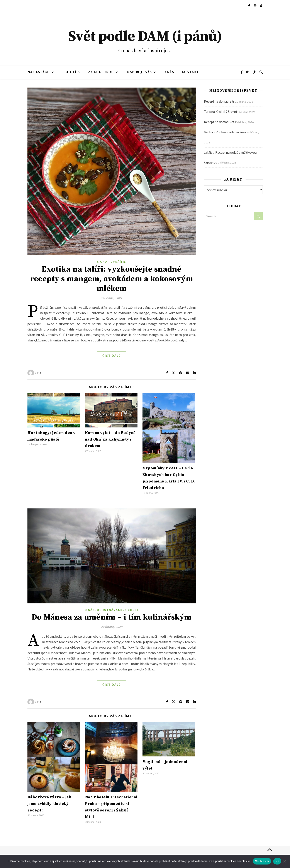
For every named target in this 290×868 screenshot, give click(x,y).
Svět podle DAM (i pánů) (145, 37)
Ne (277, 861)
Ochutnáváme (110, 610)
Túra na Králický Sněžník (221, 112)
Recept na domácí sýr (219, 101)
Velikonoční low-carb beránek (225, 132)
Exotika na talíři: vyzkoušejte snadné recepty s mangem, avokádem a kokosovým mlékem (112, 279)
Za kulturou (101, 72)
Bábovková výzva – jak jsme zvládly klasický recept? (49, 804)
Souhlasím (262, 861)
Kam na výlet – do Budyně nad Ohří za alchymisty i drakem (110, 439)
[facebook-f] (249, 5)
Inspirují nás (139, 72)
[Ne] (285, 861)
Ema (38, 373)
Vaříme (119, 262)
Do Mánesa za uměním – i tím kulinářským (112, 617)
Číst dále (112, 356)
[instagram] (255, 5)
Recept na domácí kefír (220, 122)
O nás (169, 72)
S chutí (69, 72)
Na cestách (39, 72)
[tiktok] (261, 5)
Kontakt (190, 72)
